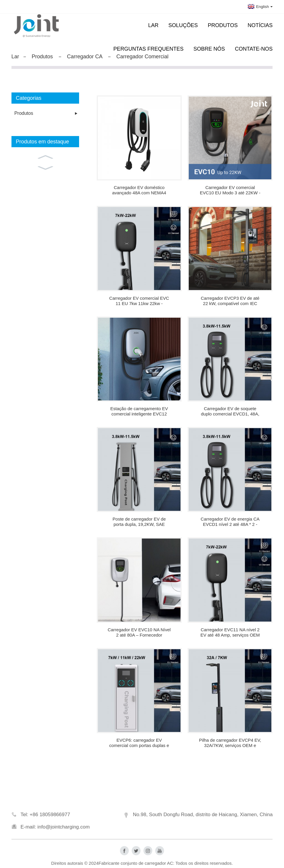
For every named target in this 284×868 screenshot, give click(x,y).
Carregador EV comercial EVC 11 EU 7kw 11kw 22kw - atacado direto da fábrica (139, 301)
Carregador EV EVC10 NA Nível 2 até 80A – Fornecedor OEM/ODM (139, 632)
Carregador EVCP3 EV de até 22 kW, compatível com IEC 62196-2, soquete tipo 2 (230, 301)
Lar (153, 25)
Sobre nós (209, 49)
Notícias (260, 25)
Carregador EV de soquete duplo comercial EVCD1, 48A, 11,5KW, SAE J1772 (230, 411)
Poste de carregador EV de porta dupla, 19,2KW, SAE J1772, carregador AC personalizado (139, 522)
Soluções (183, 25)
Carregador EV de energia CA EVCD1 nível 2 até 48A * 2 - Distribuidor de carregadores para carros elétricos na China (230, 522)
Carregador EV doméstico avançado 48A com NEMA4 (139, 190)
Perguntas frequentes (149, 49)
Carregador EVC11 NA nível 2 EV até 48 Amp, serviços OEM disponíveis (230, 632)
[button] (45, 156)
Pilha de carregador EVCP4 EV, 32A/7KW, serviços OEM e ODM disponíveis (230, 743)
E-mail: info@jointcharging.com (55, 832)
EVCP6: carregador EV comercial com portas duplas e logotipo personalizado (139, 743)
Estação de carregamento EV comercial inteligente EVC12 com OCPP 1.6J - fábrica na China (139, 411)
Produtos (223, 25)
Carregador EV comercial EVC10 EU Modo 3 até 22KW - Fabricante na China (230, 190)
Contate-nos (254, 49)
